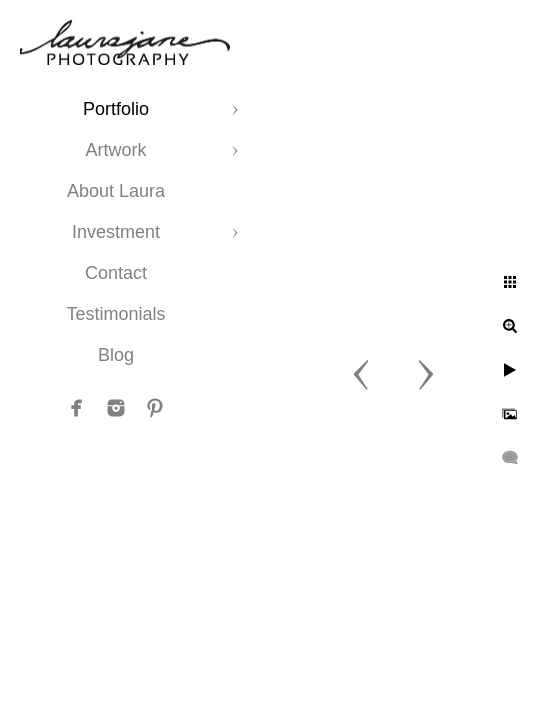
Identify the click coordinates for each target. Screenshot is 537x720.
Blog (116, 355)
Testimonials (115, 314)
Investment (116, 232)
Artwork (115, 150)
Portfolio (116, 109)
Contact (116, 273)
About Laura (116, 191)
